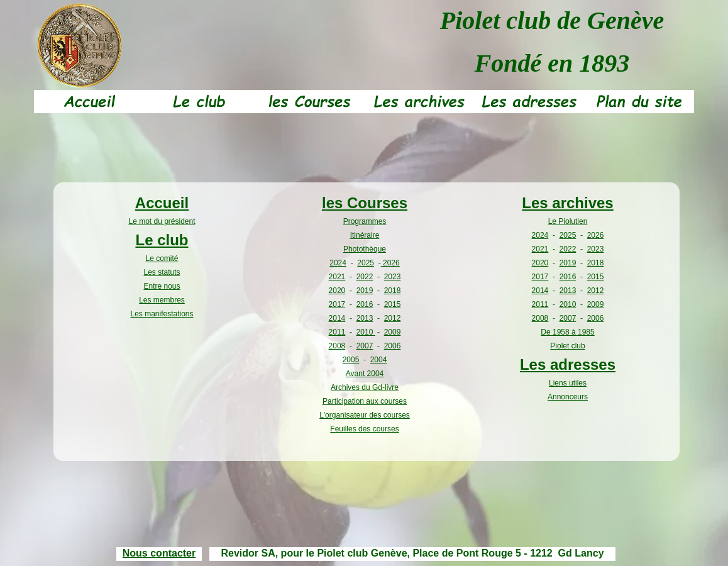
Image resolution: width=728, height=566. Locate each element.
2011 (337, 332)
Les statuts (162, 272)
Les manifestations (162, 314)
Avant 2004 (365, 374)
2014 (337, 318)
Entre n (156, 286)
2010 (366, 332)
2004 (379, 360)
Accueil (162, 203)
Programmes (365, 221)
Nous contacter (159, 553)
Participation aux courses (365, 401)
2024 (338, 263)
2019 (365, 291)
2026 (390, 263)
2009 (393, 332)
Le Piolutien (568, 221)
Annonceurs (568, 397)
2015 (596, 277)
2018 (393, 291)
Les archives (567, 203)
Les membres (162, 300)
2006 (393, 346)
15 (396, 304)
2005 (351, 360)
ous (174, 286)
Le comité (162, 258)
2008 (337, 346)
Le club (162, 240)
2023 (393, 277)
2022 (365, 277)
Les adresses (568, 364)
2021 (337, 277)
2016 (365, 304)
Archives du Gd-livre (365, 387)
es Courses (367, 203)
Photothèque (365, 249)
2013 (365, 318)
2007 (365, 346)
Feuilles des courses (364, 429)
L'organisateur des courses (365, 415)
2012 (393, 318)
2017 (337, 304)
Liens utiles (568, 383)
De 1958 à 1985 (567, 332)
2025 (366, 263)
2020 (337, 291)
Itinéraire (365, 235)
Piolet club (567, 346)
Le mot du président (162, 221)
